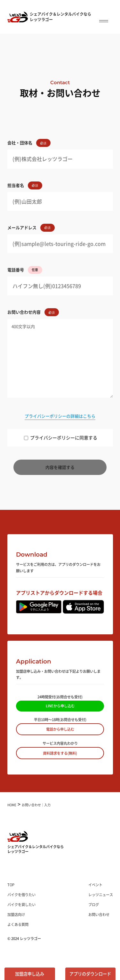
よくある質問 (18, 924)
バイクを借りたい (21, 895)
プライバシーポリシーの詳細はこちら (60, 416)
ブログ (94, 904)
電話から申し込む (60, 729)
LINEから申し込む (60, 706)
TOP (11, 885)
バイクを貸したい (21, 904)
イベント (95, 885)
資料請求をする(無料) (60, 753)
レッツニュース (101, 895)
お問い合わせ (99, 914)
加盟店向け (16, 914)
